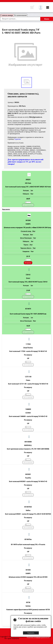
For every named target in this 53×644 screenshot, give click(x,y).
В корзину (28, 263)
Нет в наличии (28, 365)
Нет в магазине (28, 205)
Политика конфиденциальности (38, 638)
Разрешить (31, 633)
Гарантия (17, 139)
